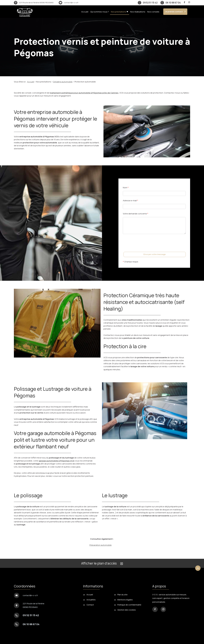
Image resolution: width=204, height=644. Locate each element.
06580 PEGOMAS (36, 3)
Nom (126, 188)
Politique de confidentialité (128, 605)
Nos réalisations (138, 12)
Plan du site (121, 595)
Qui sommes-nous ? (100, 12)
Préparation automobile (101, 545)
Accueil (85, 12)
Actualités (90, 600)
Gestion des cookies (125, 610)
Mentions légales (124, 600)
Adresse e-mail (130, 201)
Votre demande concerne (136, 214)
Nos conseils (153, 12)
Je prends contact (175, 12)
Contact (89, 605)
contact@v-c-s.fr (71, 3)
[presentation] (143, 248)
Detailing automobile (63, 82)
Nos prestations (118, 12)
